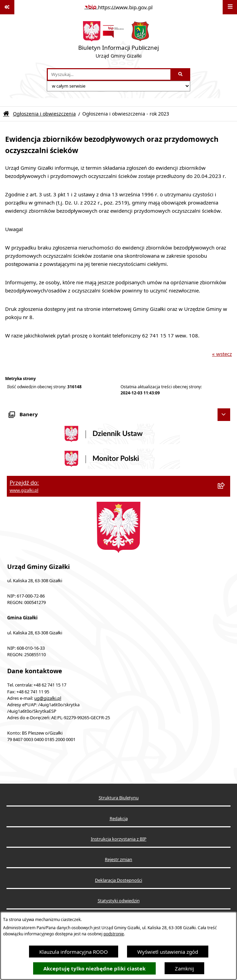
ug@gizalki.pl (48, 698)
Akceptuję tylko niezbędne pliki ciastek (94, 969)
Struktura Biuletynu (119, 798)
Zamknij (184, 968)
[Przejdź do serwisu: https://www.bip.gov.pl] (118, 7)
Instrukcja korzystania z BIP (119, 839)
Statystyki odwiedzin (119, 901)
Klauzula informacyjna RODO (74, 952)
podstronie (114, 934)
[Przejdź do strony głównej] (118, 41)
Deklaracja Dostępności (118, 880)
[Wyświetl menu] (230, 7)
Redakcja (119, 819)
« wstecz (222, 354)
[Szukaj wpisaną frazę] (181, 75)
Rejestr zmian (118, 860)
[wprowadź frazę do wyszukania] (109, 75)
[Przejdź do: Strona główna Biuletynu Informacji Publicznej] (6, 114)
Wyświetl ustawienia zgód (168, 952)
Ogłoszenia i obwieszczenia (44, 114)
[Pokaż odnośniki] (7, 7)
